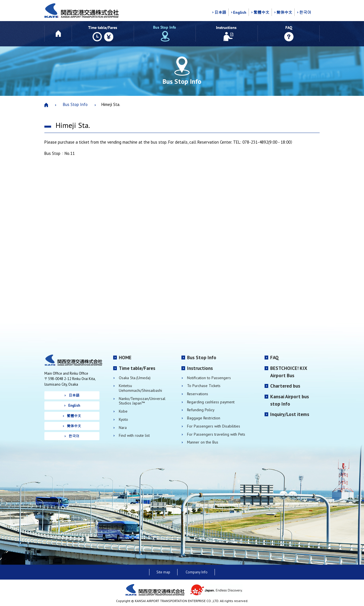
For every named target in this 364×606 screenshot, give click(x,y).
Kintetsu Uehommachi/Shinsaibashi (140, 388)
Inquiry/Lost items (290, 414)
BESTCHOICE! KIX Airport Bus (289, 372)
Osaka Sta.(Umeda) (135, 378)
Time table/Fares (137, 368)
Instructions (200, 368)
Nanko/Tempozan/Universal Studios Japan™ (142, 401)
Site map (163, 572)
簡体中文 (284, 12)
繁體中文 (261, 12)
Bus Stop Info (75, 104)
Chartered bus (285, 386)
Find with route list (134, 436)
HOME (125, 358)
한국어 (305, 12)
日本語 (220, 12)
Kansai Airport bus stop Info (290, 400)
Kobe (123, 411)
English (240, 12)
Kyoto (123, 420)
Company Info (197, 572)
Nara (123, 428)
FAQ (275, 358)
